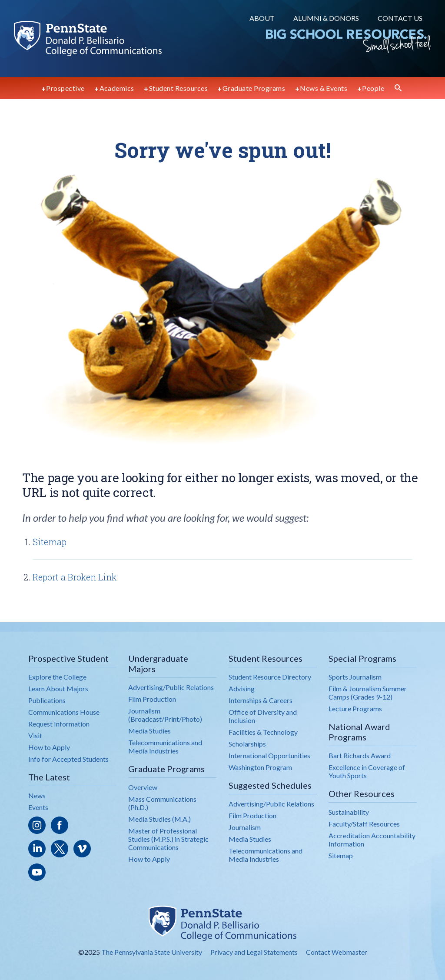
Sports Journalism (355, 677)
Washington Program (260, 767)
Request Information (59, 724)
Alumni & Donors (326, 18)
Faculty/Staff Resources (364, 824)
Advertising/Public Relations (171, 687)
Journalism (245, 827)
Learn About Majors (58, 688)
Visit (35, 735)
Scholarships (247, 744)
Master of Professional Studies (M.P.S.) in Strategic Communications (168, 839)
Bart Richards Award (360, 755)
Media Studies (149, 731)
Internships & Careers (261, 700)
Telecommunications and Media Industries (165, 747)
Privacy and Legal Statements (254, 952)
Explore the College (57, 677)
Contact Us (400, 18)
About (262, 18)
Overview (143, 787)
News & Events (324, 88)
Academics (117, 88)
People (373, 88)
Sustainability (349, 812)
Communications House (64, 712)
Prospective (65, 88)
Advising (242, 688)
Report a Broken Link (75, 577)
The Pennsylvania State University (152, 952)
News (37, 795)
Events (38, 807)
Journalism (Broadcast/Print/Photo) (165, 715)
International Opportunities (269, 755)
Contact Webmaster (337, 952)
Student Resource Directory (270, 677)
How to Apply (49, 747)
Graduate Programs (254, 88)
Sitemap (50, 542)
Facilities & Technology (263, 732)
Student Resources (178, 88)
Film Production (152, 699)
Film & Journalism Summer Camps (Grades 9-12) (368, 693)
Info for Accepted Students (68, 759)
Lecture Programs (355, 708)
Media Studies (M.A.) (159, 819)
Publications (47, 700)
